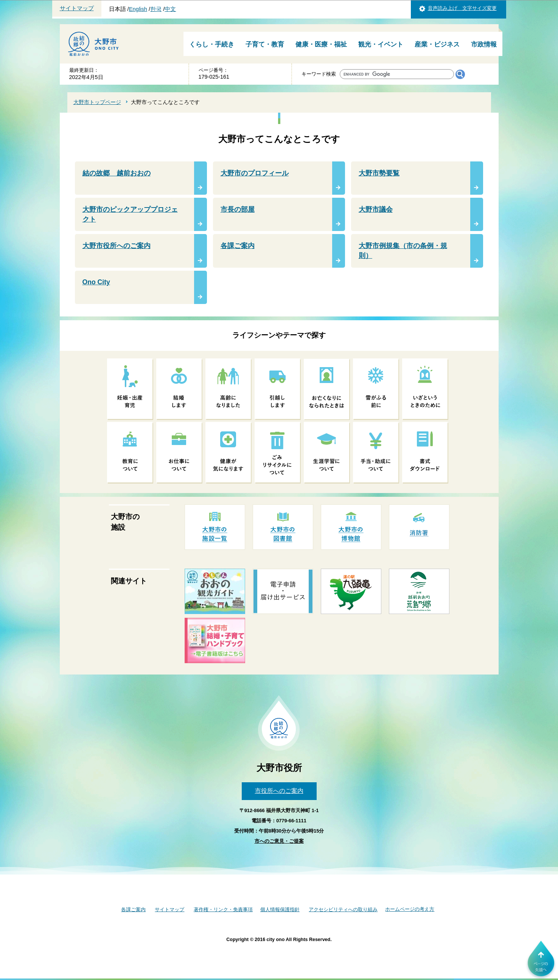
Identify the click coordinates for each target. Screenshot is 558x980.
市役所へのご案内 (279, 791)
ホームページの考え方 (410, 909)
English (138, 9)
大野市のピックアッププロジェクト (130, 214)
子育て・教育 (265, 44)
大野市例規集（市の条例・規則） (403, 251)
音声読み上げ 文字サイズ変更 (462, 8)
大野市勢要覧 (379, 173)
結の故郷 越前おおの (117, 173)
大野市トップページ (97, 102)
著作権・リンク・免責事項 (223, 909)
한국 (156, 9)
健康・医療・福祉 (321, 44)
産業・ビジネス (437, 44)
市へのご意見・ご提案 (279, 841)
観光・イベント (381, 44)
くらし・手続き (212, 44)
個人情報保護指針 (280, 909)
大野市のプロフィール (255, 173)
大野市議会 (376, 209)
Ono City (96, 282)
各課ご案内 (238, 246)
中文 (170, 9)
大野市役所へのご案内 (117, 246)
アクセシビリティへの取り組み (343, 909)
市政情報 (484, 44)
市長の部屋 (238, 209)
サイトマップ (77, 8)
